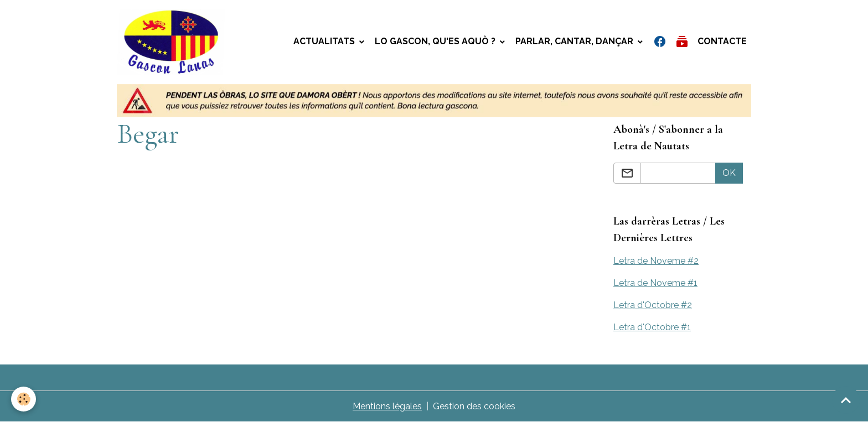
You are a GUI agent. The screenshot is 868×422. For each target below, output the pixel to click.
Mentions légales (387, 406)
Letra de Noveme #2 (656, 261)
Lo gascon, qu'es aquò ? (436, 41)
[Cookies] (24, 399)
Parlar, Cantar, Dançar (575, 41)
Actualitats (325, 41)
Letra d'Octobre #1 (652, 327)
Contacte (722, 41)
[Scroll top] (846, 400)
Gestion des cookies (474, 406)
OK (729, 173)
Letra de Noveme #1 (655, 283)
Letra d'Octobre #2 (653, 305)
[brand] (174, 42)
